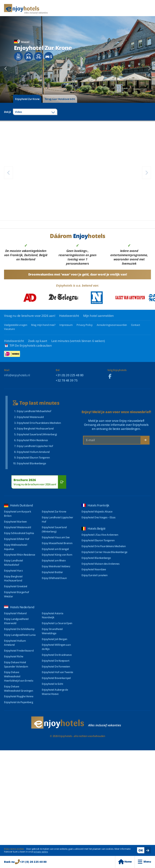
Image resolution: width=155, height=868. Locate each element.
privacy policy (41, 852)
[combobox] (35, 112)
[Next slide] (149, 69)
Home (125, 862)
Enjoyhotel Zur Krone (27, 99)
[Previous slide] (6, 69)
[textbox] (35, 112)
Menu (144, 862)
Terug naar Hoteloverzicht (60, 99)
